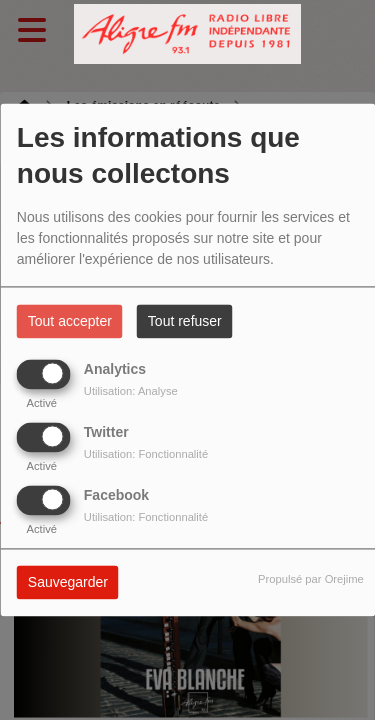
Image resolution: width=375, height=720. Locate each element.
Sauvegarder (68, 583)
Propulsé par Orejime (311, 580)
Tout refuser (185, 322)
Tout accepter (70, 322)
